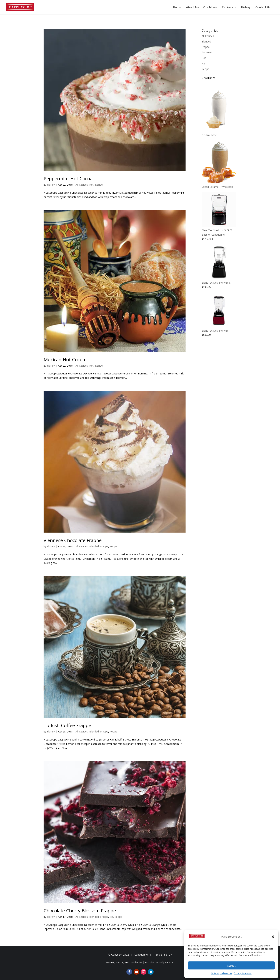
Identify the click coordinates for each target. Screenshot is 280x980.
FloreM (51, 185)
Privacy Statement (243, 973)
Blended (94, 546)
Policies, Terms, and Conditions (124, 962)
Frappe (104, 546)
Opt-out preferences (222, 973)
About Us (192, 7)
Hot (91, 185)
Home (177, 7)
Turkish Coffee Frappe (67, 725)
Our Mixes (210, 7)
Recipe (99, 185)
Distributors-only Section (159, 962)
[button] (273, 937)
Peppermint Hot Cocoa (68, 178)
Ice (111, 917)
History (246, 7)
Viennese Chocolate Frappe (73, 540)
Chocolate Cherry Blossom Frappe (80, 911)
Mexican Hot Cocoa (64, 359)
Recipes (227, 7)
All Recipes (82, 185)
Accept (231, 966)
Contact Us (263, 7)
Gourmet (207, 52)
